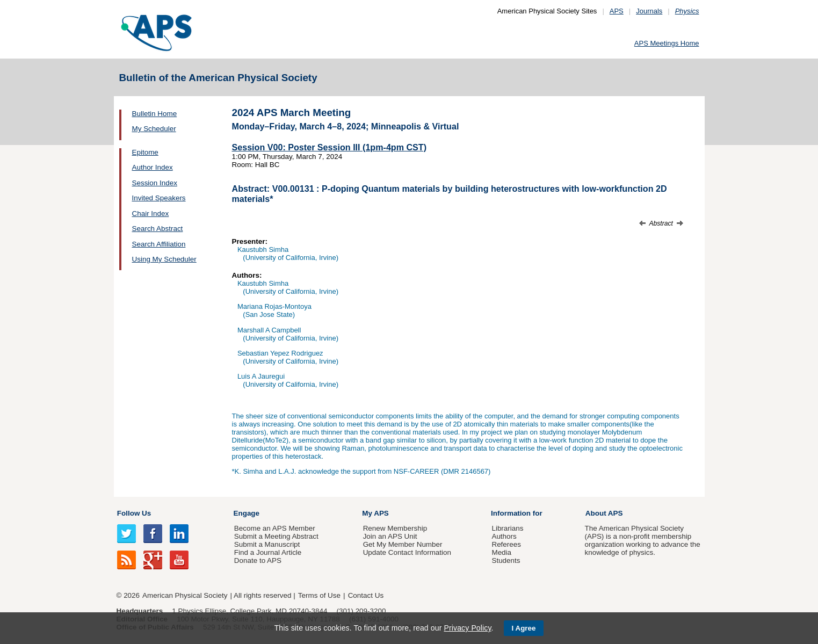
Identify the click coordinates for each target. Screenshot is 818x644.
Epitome (145, 152)
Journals (649, 11)
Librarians (507, 528)
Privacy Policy (467, 628)
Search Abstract (158, 229)
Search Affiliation (159, 244)
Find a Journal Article (268, 552)
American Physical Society (185, 595)
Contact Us (366, 595)
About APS (604, 513)
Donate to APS (258, 560)
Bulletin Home (155, 114)
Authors (504, 536)
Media (501, 552)
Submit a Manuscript (267, 544)
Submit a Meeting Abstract (276, 536)
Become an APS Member (275, 528)
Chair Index (151, 214)
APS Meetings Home (667, 43)
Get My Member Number (403, 544)
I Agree (524, 628)
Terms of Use (319, 595)
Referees (506, 544)
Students (506, 560)
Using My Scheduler (164, 259)
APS (617, 11)
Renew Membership (395, 528)
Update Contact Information (407, 552)
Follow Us (134, 513)
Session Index (155, 183)
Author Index (153, 167)
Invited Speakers (159, 198)
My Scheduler (154, 129)
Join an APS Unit (390, 536)
